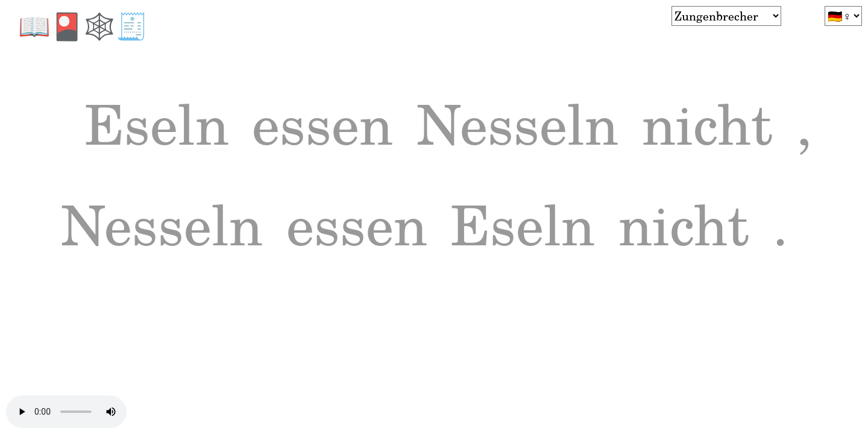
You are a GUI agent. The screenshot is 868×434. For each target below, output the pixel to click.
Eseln (176, 134)
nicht (144, 257)
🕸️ (99, 25)
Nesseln (622, 134)
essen (381, 134)
